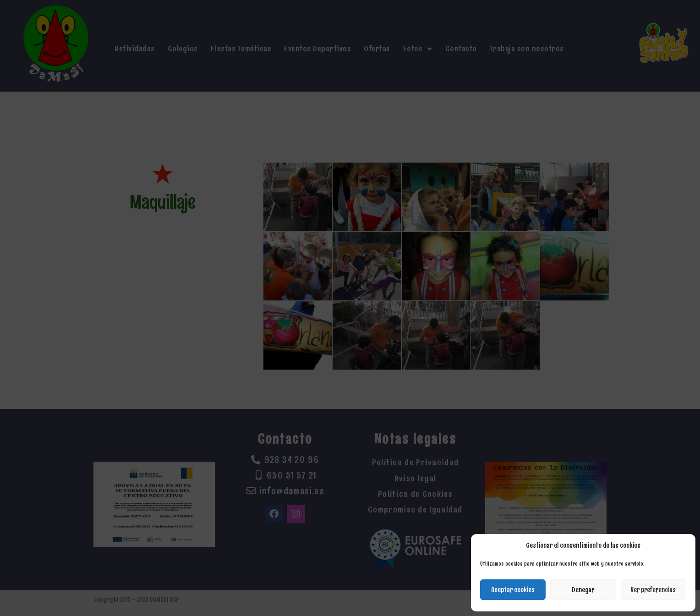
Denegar (583, 590)
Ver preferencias (653, 590)
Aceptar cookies (513, 590)
